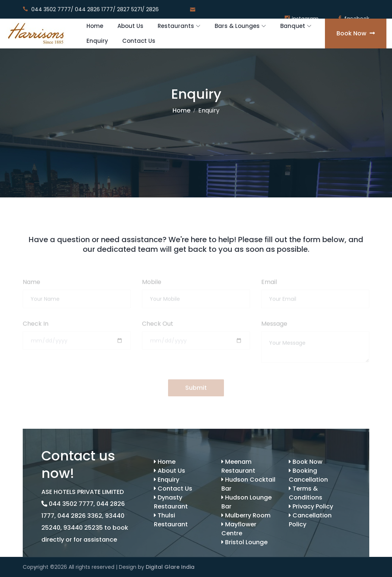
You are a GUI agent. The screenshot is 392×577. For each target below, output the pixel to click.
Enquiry (97, 41)
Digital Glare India (170, 567)
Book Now (356, 33)
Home (95, 26)
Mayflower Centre (239, 529)
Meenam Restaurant (238, 466)
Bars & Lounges (237, 26)
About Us (130, 26)
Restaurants (176, 26)
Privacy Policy (311, 506)
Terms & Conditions (306, 493)
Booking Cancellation (308, 475)
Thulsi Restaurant (171, 520)
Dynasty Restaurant (171, 502)
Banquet (293, 26)
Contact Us (139, 41)
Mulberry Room (246, 515)
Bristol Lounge (244, 542)
